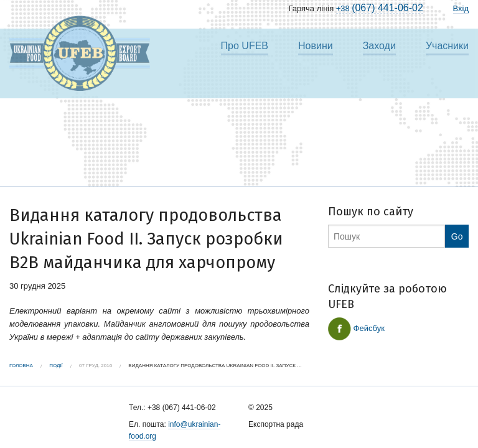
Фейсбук (356, 329)
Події (56, 366)
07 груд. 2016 (96, 366)
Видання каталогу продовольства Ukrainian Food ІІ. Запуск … (215, 366)
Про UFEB (245, 46)
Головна (21, 366)
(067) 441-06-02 (380, 8)
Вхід (461, 8)
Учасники (447, 46)
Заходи (379, 46)
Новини (316, 46)
